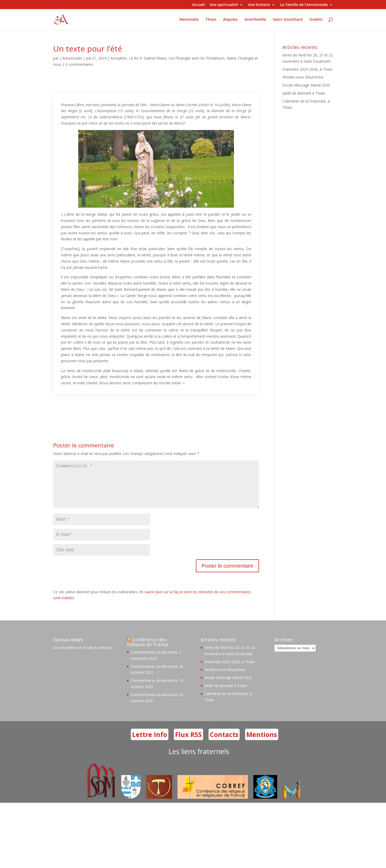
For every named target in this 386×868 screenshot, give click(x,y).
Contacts (224, 743)
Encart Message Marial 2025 (306, 85)
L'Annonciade (71, 58)
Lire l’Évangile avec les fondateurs (196, 58)
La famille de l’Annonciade (304, 5)
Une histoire (259, 5)
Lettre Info (150, 743)
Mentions (262, 743)
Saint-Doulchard (288, 20)
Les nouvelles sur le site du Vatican (82, 656)
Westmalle (189, 20)
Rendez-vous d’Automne (303, 77)
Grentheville (255, 20)
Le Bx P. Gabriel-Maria (148, 58)
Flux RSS (188, 743)
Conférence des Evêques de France (148, 650)
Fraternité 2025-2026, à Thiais (308, 69)
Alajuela (230, 20)
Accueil (198, 5)
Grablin (316, 20)
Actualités (119, 58)
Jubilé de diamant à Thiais (304, 93)
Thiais (211, 20)
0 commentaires (79, 64)
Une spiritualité (224, 5)
